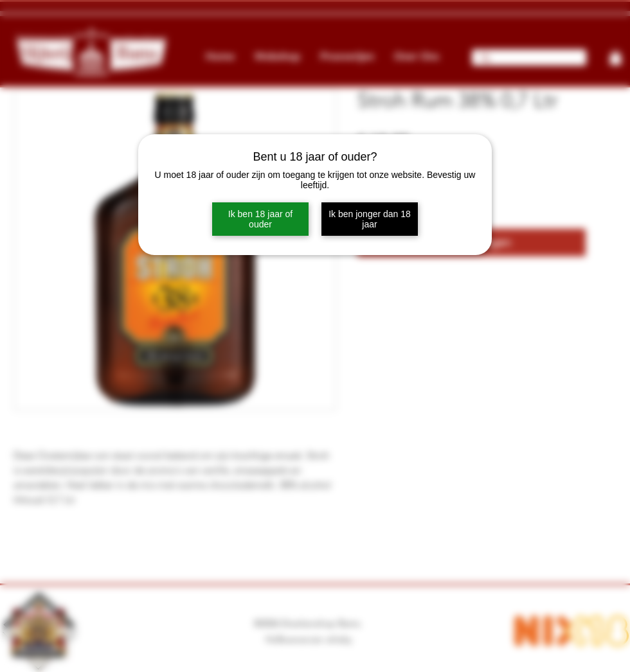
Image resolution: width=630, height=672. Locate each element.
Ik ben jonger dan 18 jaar (370, 219)
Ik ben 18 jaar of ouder (260, 219)
